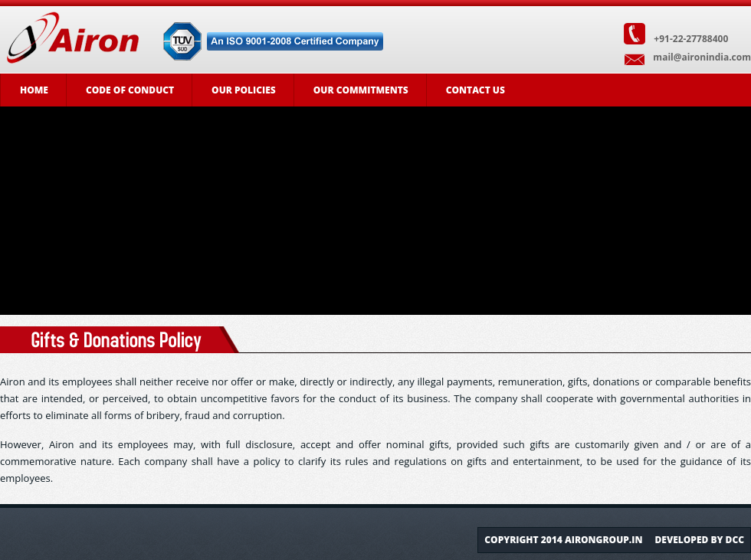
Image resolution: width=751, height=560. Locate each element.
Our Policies (244, 90)
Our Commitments (361, 90)
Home (34, 90)
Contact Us (476, 90)
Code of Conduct (130, 90)
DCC (735, 540)
